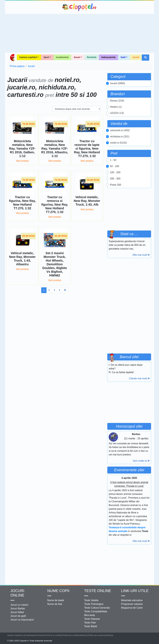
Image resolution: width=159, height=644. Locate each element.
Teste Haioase (92, 619)
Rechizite (92, 57)
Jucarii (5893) (117, 83)
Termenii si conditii (53, 635)
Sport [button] (46, 57)
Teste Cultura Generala (97, 608)
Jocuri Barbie (18, 608)
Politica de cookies (96, 635)
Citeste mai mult (139, 378)
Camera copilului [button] (28, 57)
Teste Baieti (91, 626)
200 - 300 (115, 179)
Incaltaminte (62, 57)
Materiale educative (132, 600)
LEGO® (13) (117, 113)
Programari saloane (132, 604)
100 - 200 (115, 172)
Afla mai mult (141, 255)
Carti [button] (123, 57)
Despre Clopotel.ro (16, 635)
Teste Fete (90, 623)
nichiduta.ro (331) (120, 137)
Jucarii (136, 57)
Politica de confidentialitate (74, 635)
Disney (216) (117, 101)
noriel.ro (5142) (118, 143)
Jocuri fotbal (17, 612)
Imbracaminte (108, 57)
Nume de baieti (56, 600)
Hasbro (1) (116, 107)
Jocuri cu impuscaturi (22, 620)
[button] (145, 58)
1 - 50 (113, 160)
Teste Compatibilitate (96, 611)
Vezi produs (22, 161)
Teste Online (98, 591)
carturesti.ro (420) (120, 130)
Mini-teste (90, 615)
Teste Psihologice (94, 604)
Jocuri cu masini (19, 605)
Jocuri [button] (77, 57)
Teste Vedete (91, 600)
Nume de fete (55, 604)
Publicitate (30, 635)
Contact (40, 635)
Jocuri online (17, 593)
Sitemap (109, 635)
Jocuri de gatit (18, 616)
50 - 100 (115, 166)
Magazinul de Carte (132, 608)
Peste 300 (116, 185)
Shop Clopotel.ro (12, 58)
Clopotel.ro (79, 7)
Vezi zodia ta (141, 461)
